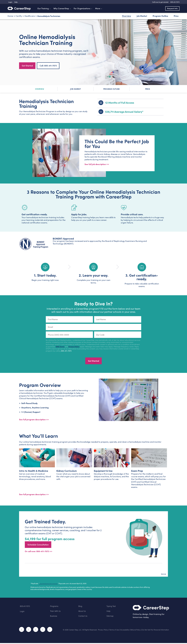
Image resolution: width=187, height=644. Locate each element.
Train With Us (56, 612)
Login (22, 612)
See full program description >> (34, 495)
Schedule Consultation (38, 546)
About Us (83, 612)
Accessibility (124, 631)
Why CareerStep (61, 8)
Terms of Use (113, 631)
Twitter (29, 630)
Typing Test (112, 607)
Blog (81, 607)
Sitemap (110, 617)
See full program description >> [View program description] (34, 420)
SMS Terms (60, 347)
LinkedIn (43, 630)
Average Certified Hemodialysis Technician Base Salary (60, 584)
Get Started (27, 66)
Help (109, 612)
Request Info (171, 8)
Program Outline (160, 16)
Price (176, 16)
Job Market (142, 16)
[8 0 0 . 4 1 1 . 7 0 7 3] (175, 2)
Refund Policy (135, 631)
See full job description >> (97, 164)
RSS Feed (50, 631)
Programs (55, 607)
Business (54, 617)
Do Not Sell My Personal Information (155, 631)
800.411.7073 (25, 607)
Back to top (161, 574)
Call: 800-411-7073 (48, 66)
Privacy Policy (74, 347)
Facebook (22, 630)
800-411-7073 (66, 351)
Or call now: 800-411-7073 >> (39, 552)
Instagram (36, 630)
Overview (126, 16)
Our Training (43, 8)
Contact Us (83, 617)
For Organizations (82, 8)
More (98, 8)
